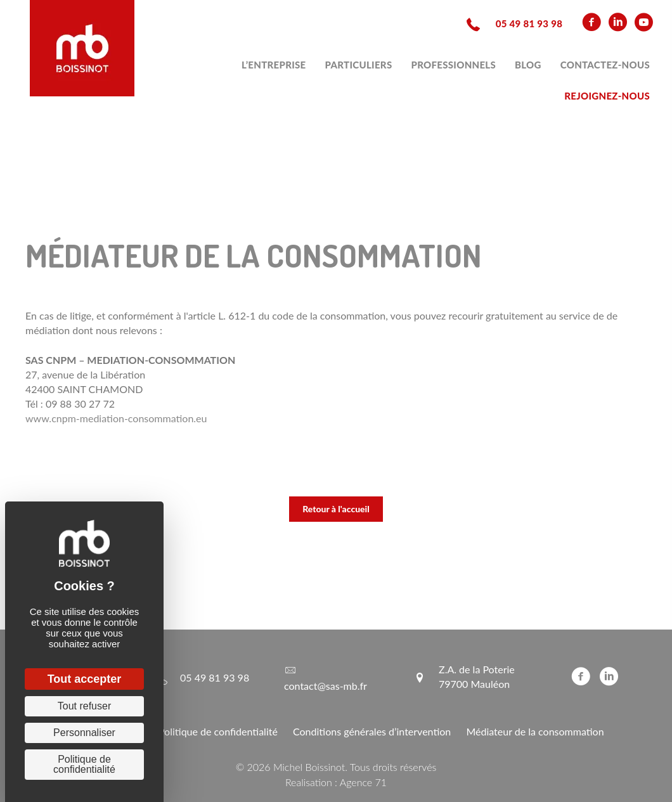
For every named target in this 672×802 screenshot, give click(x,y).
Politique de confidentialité (218, 731)
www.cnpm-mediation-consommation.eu (116, 418)
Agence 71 (363, 782)
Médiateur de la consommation (535, 731)
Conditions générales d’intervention (372, 731)
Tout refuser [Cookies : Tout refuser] (84, 706)
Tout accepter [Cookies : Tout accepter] (85, 679)
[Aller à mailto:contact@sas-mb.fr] (336, 677)
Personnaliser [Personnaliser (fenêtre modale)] (84, 733)
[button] (336, 509)
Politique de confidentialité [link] (84, 764)
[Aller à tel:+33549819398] (513, 23)
